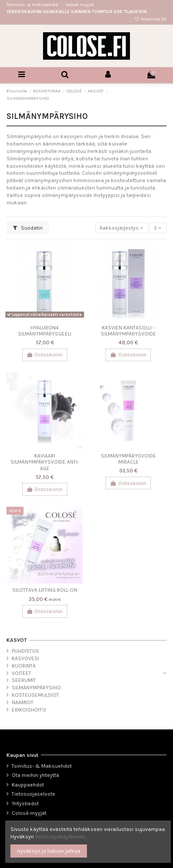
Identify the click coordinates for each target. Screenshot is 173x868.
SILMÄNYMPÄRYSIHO (36, 688)
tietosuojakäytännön (60, 837)
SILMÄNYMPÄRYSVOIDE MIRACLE (128, 459)
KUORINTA (24, 666)
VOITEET (22, 673)
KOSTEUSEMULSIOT (35, 695)
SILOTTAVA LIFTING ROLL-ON (45, 590)
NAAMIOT (23, 702)
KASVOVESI (25, 658)
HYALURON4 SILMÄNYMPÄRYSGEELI (45, 331)
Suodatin (28, 228)
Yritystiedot (25, 804)
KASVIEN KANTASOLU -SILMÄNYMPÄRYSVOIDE (128, 331)
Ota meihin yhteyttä (35, 775)
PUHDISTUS (25, 651)
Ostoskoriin (45, 355)
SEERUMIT (24, 680)
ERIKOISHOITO (29, 710)
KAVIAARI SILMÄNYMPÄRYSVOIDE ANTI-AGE (45, 462)
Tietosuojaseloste (33, 794)
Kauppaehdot (28, 785)
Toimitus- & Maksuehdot (33, 5)
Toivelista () (150, 19)
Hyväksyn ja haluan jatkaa (49, 851)
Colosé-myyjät (80, 5)
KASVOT (17, 640)
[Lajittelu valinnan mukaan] (122, 228)
